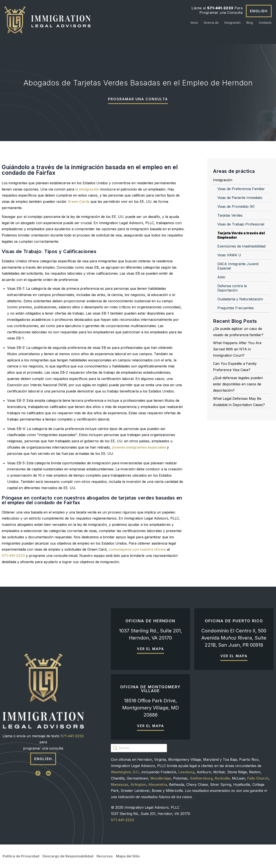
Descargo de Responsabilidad (68, 856)
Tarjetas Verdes (230, 215)
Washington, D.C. (125, 772)
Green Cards (79, 202)
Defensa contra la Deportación (232, 288)
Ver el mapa (151, 649)
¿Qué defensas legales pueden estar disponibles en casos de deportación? (238, 384)
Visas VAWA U (229, 255)
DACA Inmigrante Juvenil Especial (238, 266)
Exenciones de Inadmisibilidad (241, 246)
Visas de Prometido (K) (236, 206)
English (259, 11)
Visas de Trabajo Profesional (241, 224)
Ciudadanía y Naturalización (240, 299)
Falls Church (258, 778)
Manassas (120, 785)
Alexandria (158, 785)
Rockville (222, 778)
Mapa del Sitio (128, 856)
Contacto (265, 23)
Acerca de (211, 23)
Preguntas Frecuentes (236, 308)
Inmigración (233, 23)
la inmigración (87, 189)
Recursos (105, 856)
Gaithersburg (201, 778)
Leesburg (186, 772)
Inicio (194, 23)
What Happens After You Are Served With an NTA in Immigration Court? (237, 349)
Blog (250, 23)
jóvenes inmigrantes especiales (140, 447)
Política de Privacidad (21, 856)
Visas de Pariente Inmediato (240, 198)
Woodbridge (161, 778)
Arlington (138, 785)
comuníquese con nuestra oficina (137, 549)
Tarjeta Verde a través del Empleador (241, 235)
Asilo (221, 277)
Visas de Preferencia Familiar (241, 189)
